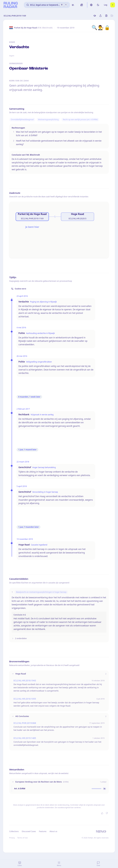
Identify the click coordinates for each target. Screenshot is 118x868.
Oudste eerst (19, 289)
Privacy (12, 838)
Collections (14, 831)
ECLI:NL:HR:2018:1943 (25, 680)
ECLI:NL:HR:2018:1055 (25, 699)
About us (53, 831)
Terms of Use (23, 838)
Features (43, 831)
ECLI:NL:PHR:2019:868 (25, 723)
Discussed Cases (29, 831)
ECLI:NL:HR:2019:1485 (25, 738)
